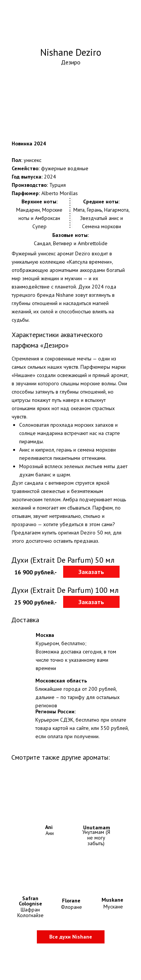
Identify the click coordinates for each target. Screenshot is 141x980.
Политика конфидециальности (73, 960)
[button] (91, 572)
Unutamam (97, 827)
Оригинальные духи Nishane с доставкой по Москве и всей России (71, 33)
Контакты (50, 969)
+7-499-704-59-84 (102, 6)
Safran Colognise (30, 901)
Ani (49, 827)
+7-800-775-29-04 (102, 14)
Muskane (112, 900)
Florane (71, 901)
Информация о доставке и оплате (77, 951)
